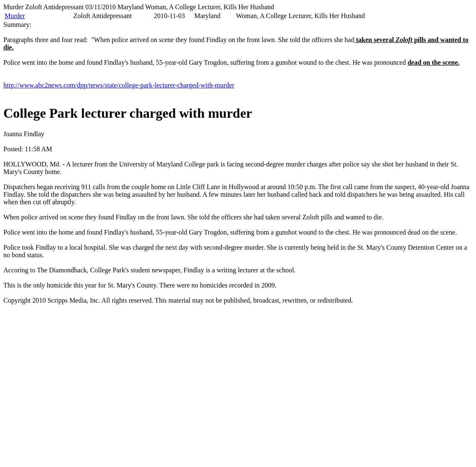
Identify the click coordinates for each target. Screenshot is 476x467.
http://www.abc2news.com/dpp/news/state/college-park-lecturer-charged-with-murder (119, 85)
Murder (15, 16)
